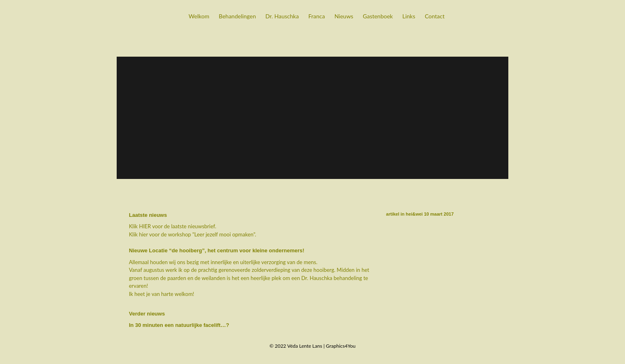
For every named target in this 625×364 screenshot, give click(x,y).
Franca (317, 16)
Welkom (199, 16)
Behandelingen (237, 16)
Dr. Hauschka (282, 16)
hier (144, 234)
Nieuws (344, 16)
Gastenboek (378, 16)
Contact (435, 16)
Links (409, 16)
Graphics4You (341, 346)
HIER (145, 226)
